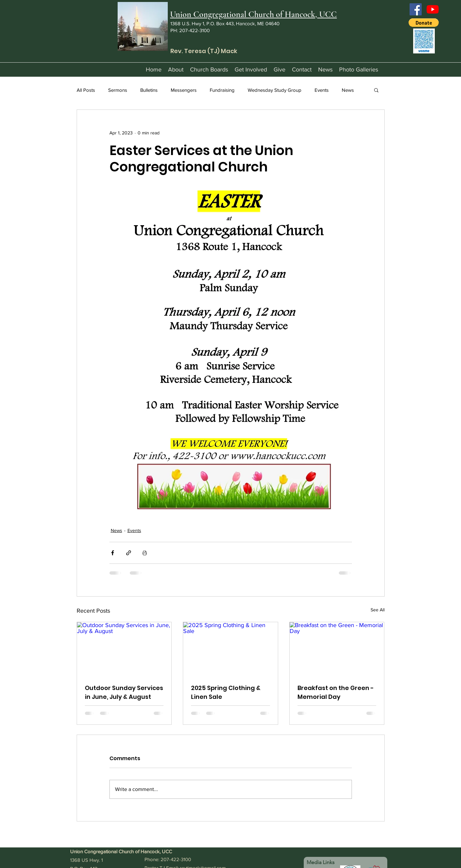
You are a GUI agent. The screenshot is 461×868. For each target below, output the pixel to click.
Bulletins (149, 90)
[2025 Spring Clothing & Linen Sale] (231, 649)
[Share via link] (129, 553)
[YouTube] (433, 9)
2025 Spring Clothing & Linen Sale (226, 692)
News (348, 90)
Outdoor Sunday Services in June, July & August (124, 692)
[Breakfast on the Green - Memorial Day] (337, 649)
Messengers (184, 90)
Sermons (118, 90)
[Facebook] (416, 9)
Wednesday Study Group (275, 90)
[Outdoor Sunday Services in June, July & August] (124, 649)
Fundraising (222, 90)
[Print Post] (145, 553)
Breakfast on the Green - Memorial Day (336, 692)
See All (378, 610)
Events (322, 90)
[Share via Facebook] (113, 553)
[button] (424, 23)
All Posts (86, 90)
